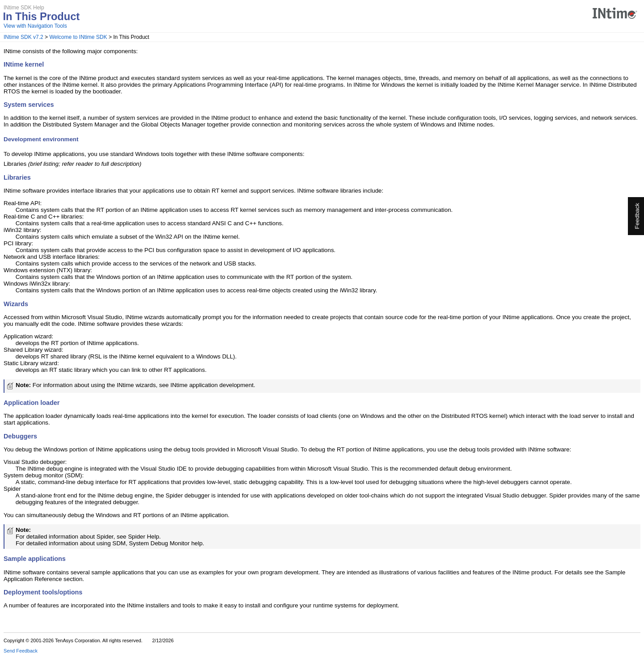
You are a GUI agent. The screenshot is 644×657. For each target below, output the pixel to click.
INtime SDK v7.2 (23, 37)
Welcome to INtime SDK (78, 37)
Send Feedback (21, 651)
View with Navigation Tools (35, 26)
